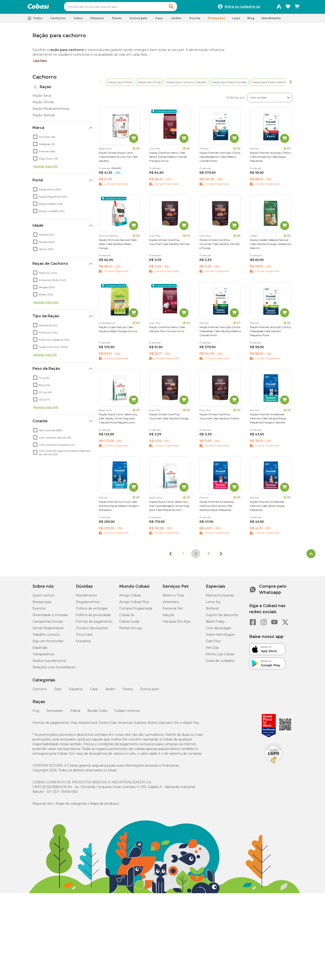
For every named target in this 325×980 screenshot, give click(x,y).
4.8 (138, 150)
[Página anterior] (170, 556)
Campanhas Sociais (48, 624)
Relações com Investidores (54, 669)
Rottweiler (55, 713)
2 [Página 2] (196, 556)
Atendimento (271, 20)
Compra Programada (136, 610)
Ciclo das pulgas (218, 630)
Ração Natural (44, 117)
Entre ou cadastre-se (242, 8)
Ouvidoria (83, 643)
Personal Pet (173, 610)
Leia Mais (40, 63)
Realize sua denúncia (49, 663)
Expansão (40, 650)
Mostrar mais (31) (46, 168)
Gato (58, 691)
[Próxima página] (221, 556)
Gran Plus (213, 643)
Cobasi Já (127, 617)
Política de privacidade (93, 617)
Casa (94, 691)
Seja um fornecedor (48, 643)
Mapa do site (43, 806)
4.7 (238, 325)
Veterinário (171, 604)
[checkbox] (35, 139)
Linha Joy (213, 604)
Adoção (168, 617)
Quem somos (43, 597)
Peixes (128, 691)
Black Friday (215, 624)
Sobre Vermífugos (220, 637)
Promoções (216, 20)
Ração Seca (42, 98)
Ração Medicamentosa (51, 111)
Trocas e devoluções (92, 630)
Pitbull (75, 713)
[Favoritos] (288, 8)
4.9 (289, 150)
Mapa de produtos (104, 806)
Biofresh (212, 610)
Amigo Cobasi (130, 597)
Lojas (236, 20)
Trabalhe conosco (46, 637)
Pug (36, 713)
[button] (180, 8)
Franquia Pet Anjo (176, 624)
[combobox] (129, 8)
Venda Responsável (48, 630)
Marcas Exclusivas (220, 597)
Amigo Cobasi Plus (134, 604)
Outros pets (150, 691)
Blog (251, 20)
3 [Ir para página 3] (208, 556)
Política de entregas (92, 610)
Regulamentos (88, 604)
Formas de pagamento (94, 624)
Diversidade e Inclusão (50, 617)
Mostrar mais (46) (46, 409)
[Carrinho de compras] (297, 8)
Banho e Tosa (173, 597)
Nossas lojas (42, 604)
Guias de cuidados (220, 663)
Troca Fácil (84, 637)
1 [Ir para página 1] (183, 556)
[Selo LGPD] (274, 766)
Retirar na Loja (130, 630)
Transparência (43, 656)
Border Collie (97, 713)
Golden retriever (127, 713)
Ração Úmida (43, 104)
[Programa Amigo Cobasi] (279, 8)
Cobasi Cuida (129, 624)
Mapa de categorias (71, 806)
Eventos (39, 610)
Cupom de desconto (222, 617)
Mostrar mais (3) (45, 357)
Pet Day (212, 650)
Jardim (110, 691)
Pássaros (76, 691)
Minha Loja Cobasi (220, 656)
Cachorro (45, 79)
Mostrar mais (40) (46, 304)
